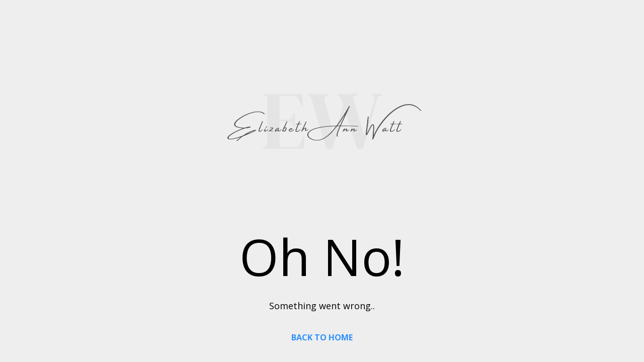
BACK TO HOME (322, 337)
